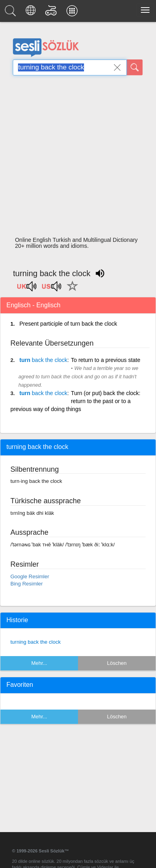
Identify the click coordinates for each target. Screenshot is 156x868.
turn (43, 360)
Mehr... (39, 663)
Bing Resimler (27, 584)
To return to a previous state (106, 360)
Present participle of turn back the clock (68, 324)
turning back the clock (36, 642)
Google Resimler (30, 576)
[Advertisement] (75, 158)
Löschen (117, 663)
